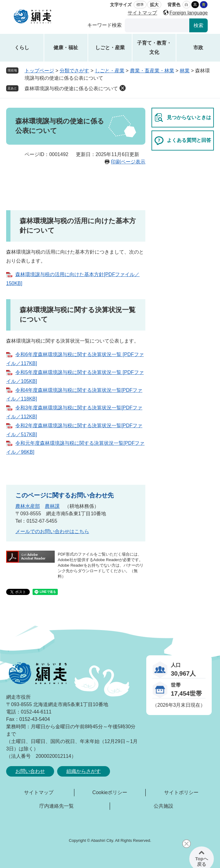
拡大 (154, 5)
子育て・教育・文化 (154, 48)
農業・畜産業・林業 (152, 71)
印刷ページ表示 (128, 162)
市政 (198, 48)
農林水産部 (28, 506)
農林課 (52, 506)
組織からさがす (84, 771)
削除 (123, 88)
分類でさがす (74, 71)
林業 (185, 71)
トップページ (39, 71)
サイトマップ (142, 13)
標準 (140, 5)
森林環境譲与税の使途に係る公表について (71, 88)
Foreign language (189, 13)
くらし (22, 48)
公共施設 (163, 806)
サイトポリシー (181, 792)
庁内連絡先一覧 (57, 806)
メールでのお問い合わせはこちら (52, 531)
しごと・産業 (110, 48)
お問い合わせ (30, 771)
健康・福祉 (66, 48)
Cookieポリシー (110, 792)
